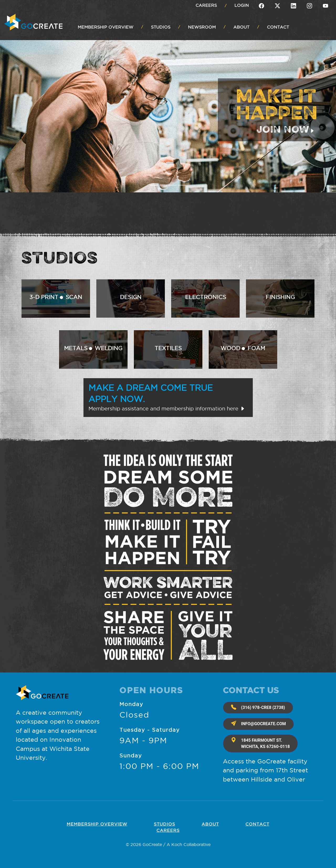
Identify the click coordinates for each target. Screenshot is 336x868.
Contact (257, 824)
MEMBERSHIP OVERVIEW (106, 27)
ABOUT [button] (241, 27)
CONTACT (278, 27)
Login (242, 5)
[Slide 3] (173, 185)
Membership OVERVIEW (97, 824)
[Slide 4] (182, 185)
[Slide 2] (163, 185)
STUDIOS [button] (161, 27)
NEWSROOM (202, 27)
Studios (164, 824)
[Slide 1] (154, 185)
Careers (206, 5)
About (210, 824)
